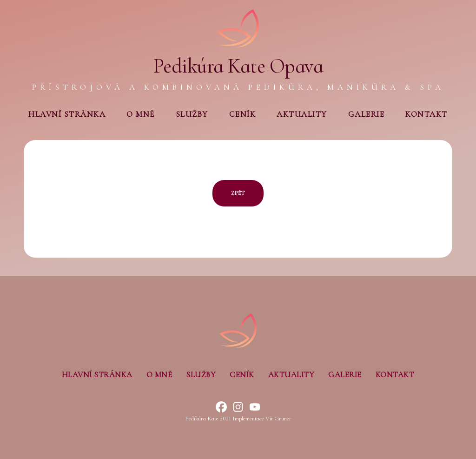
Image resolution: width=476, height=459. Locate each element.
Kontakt (426, 114)
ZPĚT (238, 193)
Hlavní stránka (67, 114)
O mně (141, 114)
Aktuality (302, 114)
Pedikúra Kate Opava (238, 66)
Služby (192, 114)
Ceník (243, 114)
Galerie (367, 114)
